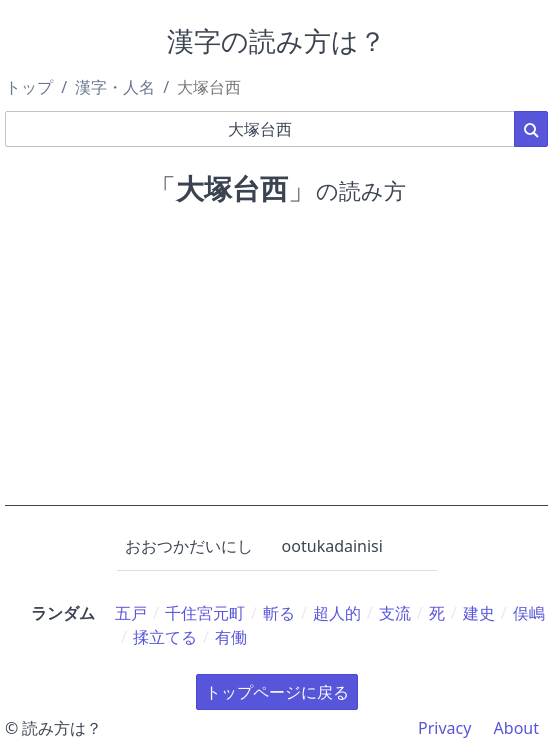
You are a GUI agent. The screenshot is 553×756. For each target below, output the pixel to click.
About (516, 728)
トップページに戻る (277, 692)
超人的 (337, 613)
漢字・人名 (115, 87)
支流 (395, 613)
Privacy (444, 728)
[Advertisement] (276, 366)
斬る (279, 613)
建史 (479, 613)
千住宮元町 (205, 613)
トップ (29, 87)
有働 (231, 637)
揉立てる (165, 637)
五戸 (131, 613)
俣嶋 (529, 613)
